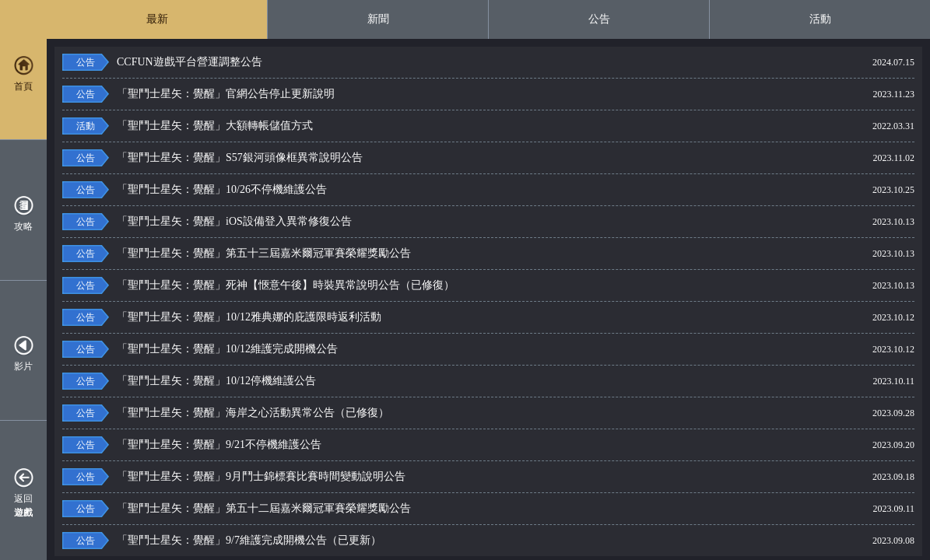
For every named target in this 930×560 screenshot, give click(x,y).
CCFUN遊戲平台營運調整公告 (425, 62)
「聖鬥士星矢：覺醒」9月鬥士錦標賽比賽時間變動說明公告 (425, 477)
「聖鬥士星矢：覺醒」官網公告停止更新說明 (425, 94)
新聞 (378, 19)
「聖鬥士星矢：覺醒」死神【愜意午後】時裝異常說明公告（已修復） (425, 285)
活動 (820, 19)
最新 (157, 19)
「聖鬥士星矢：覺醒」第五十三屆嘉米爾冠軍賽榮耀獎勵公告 (425, 254)
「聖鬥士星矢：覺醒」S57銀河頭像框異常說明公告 (425, 158)
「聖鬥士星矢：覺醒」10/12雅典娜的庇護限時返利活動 (425, 317)
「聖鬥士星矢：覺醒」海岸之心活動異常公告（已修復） (425, 413)
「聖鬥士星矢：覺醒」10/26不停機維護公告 (425, 190)
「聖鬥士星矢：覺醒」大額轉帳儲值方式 (425, 126)
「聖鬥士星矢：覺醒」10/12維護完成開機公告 (425, 349)
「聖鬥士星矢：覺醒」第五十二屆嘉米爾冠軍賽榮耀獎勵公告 (425, 509)
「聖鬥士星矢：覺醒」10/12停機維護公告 (425, 381)
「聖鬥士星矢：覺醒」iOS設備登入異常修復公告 (425, 222)
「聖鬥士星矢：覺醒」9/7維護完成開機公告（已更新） (425, 541)
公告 (599, 19)
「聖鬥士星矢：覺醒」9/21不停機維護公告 (425, 445)
